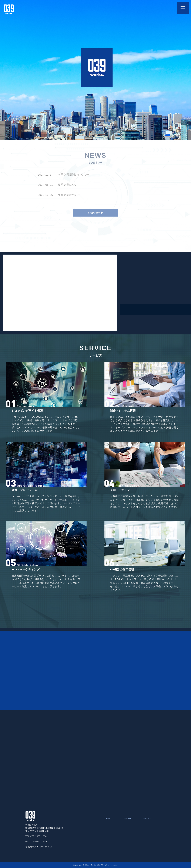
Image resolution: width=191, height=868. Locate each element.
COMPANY (126, 819)
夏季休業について (69, 185)
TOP (108, 819)
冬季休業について (69, 195)
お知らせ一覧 (95, 213)
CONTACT (147, 819)
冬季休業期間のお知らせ (73, 175)
